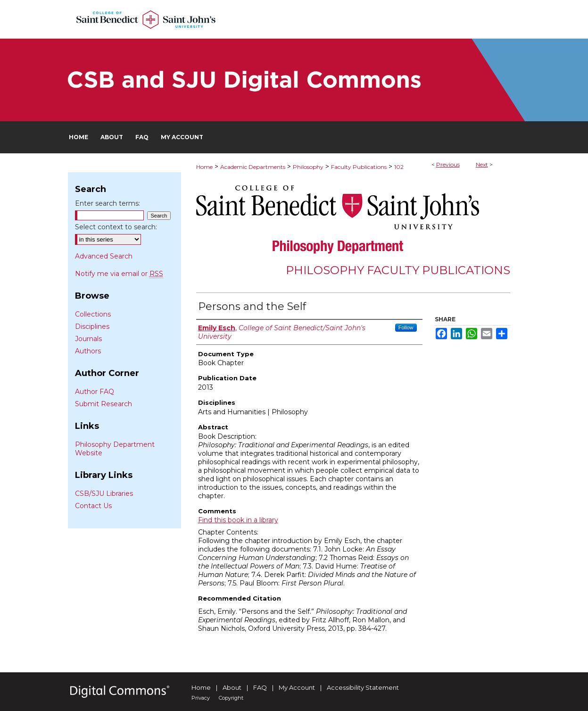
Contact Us (93, 506)
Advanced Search (104, 256)
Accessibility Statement (363, 687)
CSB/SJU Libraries (104, 494)
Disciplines (92, 326)
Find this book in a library (238, 520)
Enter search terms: (108, 203)
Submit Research (104, 404)
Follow (406, 327)
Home (204, 167)
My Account (297, 687)
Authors (88, 351)
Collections (93, 314)
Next (482, 164)
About (232, 687)
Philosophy (308, 167)
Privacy (201, 698)
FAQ (260, 687)
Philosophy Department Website (115, 449)
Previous (448, 164)
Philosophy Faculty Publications (398, 270)
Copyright (231, 698)
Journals (88, 339)
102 (399, 167)
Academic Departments (253, 167)
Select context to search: (116, 227)
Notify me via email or (119, 274)
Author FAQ (95, 392)
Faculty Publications (359, 167)
